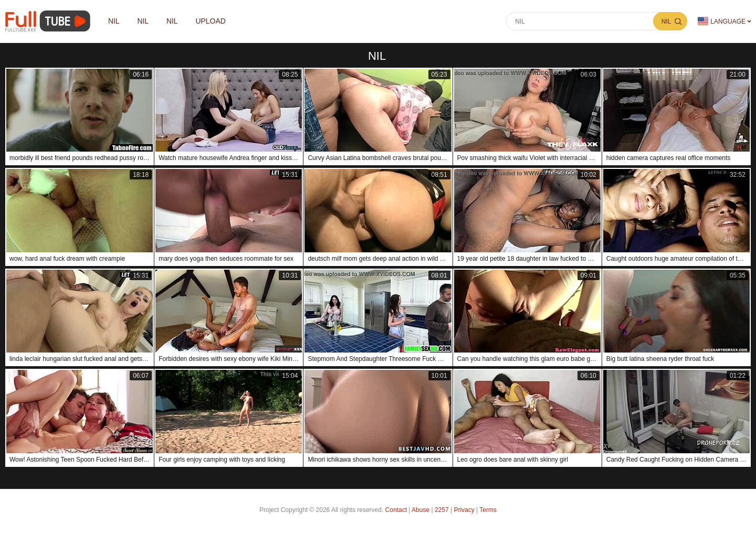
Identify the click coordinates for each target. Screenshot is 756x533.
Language (722, 21)
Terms (488, 510)
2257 (442, 510)
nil (114, 22)
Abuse (421, 510)
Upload (211, 22)
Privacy (464, 510)
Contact (396, 510)
